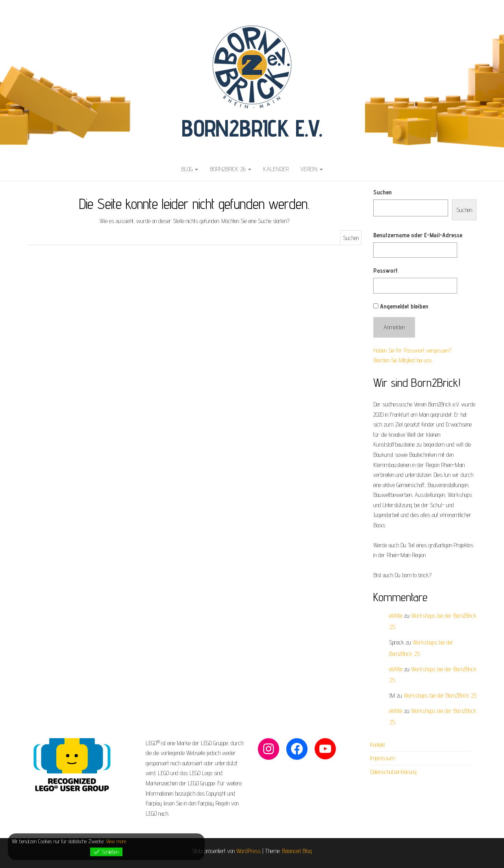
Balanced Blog (297, 851)
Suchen (383, 192)
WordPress (248, 851)
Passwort (385, 271)
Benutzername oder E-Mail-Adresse (418, 235)
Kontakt (378, 745)
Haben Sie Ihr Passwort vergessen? (412, 350)
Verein (312, 169)
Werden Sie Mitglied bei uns (403, 360)
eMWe (396, 616)
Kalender (276, 169)
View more (116, 841)
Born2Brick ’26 (231, 169)
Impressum (383, 758)
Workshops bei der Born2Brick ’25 (440, 695)
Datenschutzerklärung (393, 772)
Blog (190, 169)
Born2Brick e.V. (252, 128)
